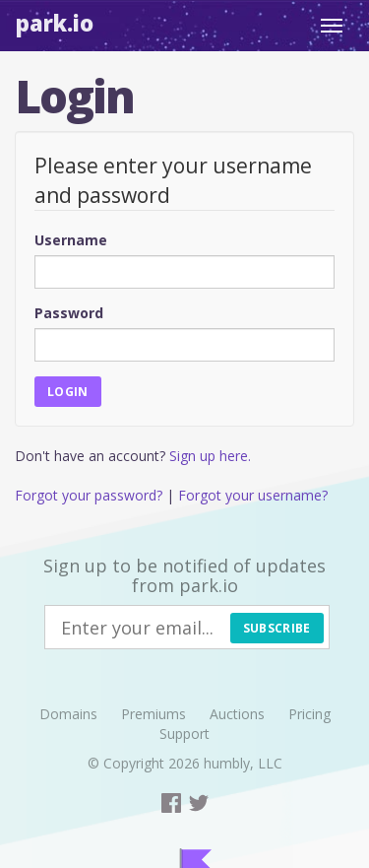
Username (71, 240)
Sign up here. (210, 456)
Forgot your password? (89, 495)
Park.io (55, 23)
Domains (68, 714)
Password (69, 313)
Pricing (309, 714)
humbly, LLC (243, 763)
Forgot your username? (253, 495)
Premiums (154, 714)
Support (184, 734)
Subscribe (277, 628)
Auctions (237, 714)
